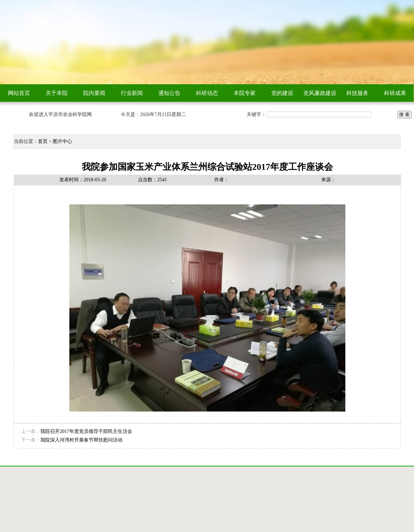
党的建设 (282, 93)
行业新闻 (132, 93)
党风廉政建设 (320, 93)
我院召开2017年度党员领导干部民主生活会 (86, 431)
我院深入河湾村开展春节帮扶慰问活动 (81, 440)
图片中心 (62, 141)
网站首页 (19, 93)
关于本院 (57, 93)
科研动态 (207, 93)
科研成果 (395, 93)
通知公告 (169, 93)
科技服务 (357, 93)
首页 (43, 141)
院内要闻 (94, 93)
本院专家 (245, 93)
